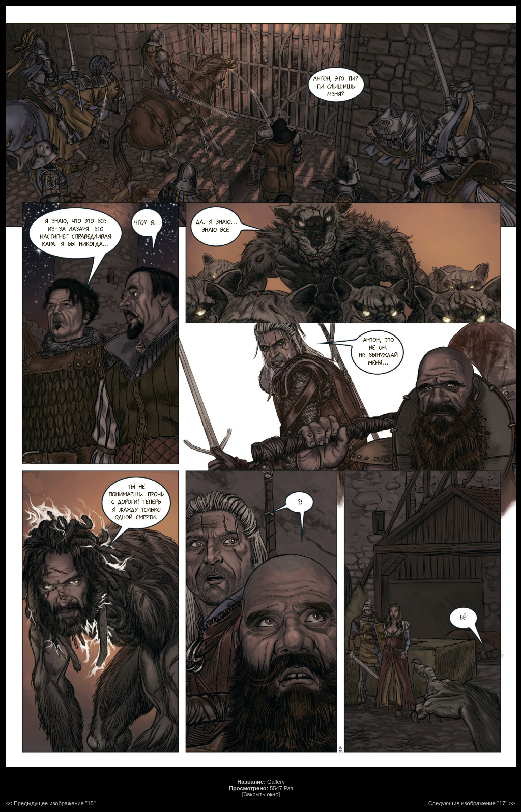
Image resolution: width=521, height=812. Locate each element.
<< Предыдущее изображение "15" (51, 803)
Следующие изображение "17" (468, 803)
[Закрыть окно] (261, 794)
